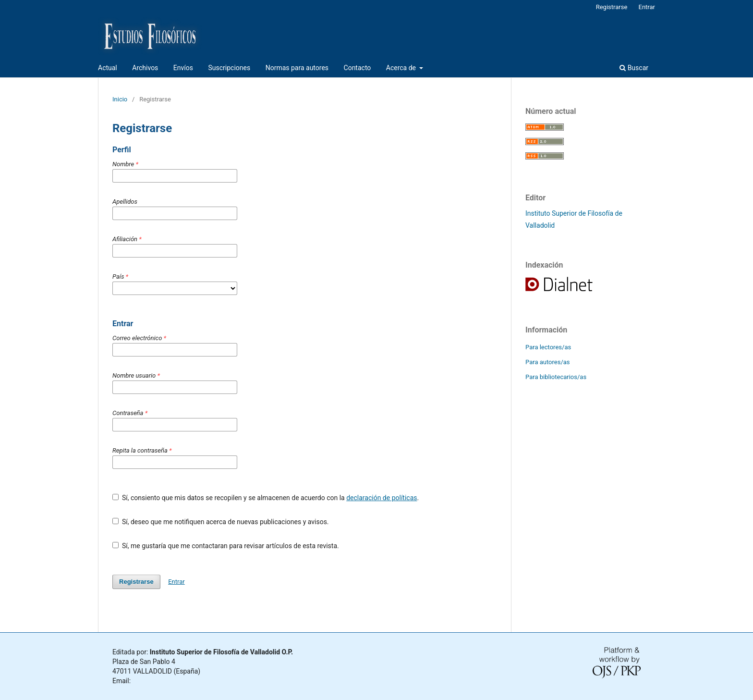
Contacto (358, 68)
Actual (108, 68)
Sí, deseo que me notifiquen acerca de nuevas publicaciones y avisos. (221, 522)
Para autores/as (548, 362)
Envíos (183, 68)
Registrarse (612, 7)
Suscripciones (229, 68)
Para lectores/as (548, 347)
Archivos (145, 68)
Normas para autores (297, 68)
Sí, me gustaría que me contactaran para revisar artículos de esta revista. (226, 546)
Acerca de (402, 68)
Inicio (120, 99)
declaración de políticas (382, 498)
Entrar (647, 7)
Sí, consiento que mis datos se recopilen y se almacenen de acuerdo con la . (266, 498)
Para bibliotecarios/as (556, 377)
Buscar (634, 68)
